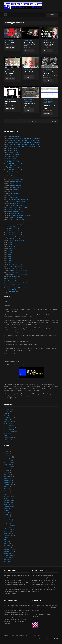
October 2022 (8, 524)
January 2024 (8, 498)
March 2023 (7, 518)
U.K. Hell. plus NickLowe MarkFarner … (19, 199)
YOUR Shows (7, 441)
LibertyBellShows (8, 421)
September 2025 (8, 467)
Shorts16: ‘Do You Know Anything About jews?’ (48, 44)
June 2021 (7, 540)
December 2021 (8, 530)
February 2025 (8, 477)
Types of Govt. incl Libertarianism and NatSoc (49, 107)
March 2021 (7, 544)
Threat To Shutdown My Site (15, 203)
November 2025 (8, 463)
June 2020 (7, 561)
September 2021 (8, 536)
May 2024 (6, 490)
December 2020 (8, 549)
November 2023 (8, 502)
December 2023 (8, 500)
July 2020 (6, 559)
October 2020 (8, 553)
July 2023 (6, 510)
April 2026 (7, 453)
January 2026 (8, 459)
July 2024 (6, 486)
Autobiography (8, 410)
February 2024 (8, 496)
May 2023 (6, 514)
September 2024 (8, 485)
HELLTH (6, 415)
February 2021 (8, 546)
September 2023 (8, 506)
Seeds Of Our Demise (13, 178)
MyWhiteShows (8, 429)
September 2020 (8, 555)
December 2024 (8, 481)
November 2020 (8, 551)
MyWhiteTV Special (29, 100)
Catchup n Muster (9, 412)
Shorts (45, 40)
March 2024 (7, 494)
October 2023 (8, 504)
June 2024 (7, 488)
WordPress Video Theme (44, 639)
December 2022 (8, 522)
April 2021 (6, 542)
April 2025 (6, 473)
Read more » (10, 47)
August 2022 (7, 528)
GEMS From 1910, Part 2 (13, 209)
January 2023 (7, 520)
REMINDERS (10, 243)
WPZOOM (56, 639)
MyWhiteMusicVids (48, 70)
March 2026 (7, 455)
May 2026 (6, 451)
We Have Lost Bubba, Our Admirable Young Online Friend (25, 138)
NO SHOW (7, 433)
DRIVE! (9, 254)
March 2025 (7, 475)
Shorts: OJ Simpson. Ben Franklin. (12, 73)
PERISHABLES (13, 166)
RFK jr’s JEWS (28, 72)
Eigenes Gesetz (8, 282)
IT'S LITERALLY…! (8, 417)
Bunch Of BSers (14, 156)
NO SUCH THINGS (12, 148)
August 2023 (7, 508)
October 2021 (7, 534)
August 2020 (7, 557)
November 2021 (8, 532)
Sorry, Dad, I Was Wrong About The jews (30, 44)
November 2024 (8, 483)
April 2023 (6, 516)
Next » (54, 121)
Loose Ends (7, 423)
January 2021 (7, 548)
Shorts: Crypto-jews (17, 172)
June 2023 (7, 512)
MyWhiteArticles (47, 100)
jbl (4, 140)
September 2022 (8, 526)
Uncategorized (9, 40)
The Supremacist (10, 100)
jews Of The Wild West (13, 276)
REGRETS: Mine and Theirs (14, 162)
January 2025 (7, 479)
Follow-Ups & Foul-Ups (15, 136)
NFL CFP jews (9, 42)
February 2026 (8, 457)
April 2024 (7, 492)
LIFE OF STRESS (12, 278)
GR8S (5, 413)
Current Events (16, 190)
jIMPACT (6, 419)
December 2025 (8, 461)
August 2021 (7, 538)
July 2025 (6, 471)
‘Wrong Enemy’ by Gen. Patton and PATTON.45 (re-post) (50, 74)
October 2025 (8, 465)
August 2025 (7, 469)
